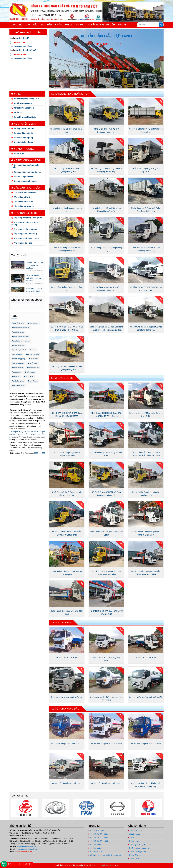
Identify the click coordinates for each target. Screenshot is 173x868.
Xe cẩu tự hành (30, 432)
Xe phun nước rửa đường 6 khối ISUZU (146, 697)
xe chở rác (26, 434)
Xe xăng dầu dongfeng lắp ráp (26, 172)
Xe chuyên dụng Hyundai (139, 845)
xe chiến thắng (33, 368)
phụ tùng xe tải (18, 385)
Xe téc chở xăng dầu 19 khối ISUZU (106, 783)
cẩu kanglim (29, 377)
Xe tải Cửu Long (136, 855)
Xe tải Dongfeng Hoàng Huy (25, 99)
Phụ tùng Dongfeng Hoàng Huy (27, 218)
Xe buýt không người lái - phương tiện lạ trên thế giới (34, 291)
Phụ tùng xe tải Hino (22, 243)
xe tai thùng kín (18, 345)
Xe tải (16, 94)
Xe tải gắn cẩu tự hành (23, 128)
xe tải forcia (32, 363)
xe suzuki (16, 372)
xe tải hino (33, 359)
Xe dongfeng (33, 323)
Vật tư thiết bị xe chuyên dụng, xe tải (105, 855)
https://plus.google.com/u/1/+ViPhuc (150, 2)
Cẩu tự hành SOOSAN (22, 202)
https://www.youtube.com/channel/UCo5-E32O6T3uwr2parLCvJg (155, 2)
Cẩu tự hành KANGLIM (23, 206)
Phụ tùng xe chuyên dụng (24, 229)
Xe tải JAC (17, 112)
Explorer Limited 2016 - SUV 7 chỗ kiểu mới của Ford (34, 265)
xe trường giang (19, 359)
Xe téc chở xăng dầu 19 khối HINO (67, 783)
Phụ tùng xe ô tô (24, 213)
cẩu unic (16, 377)
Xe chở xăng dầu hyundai (24, 181)
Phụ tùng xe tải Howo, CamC (25, 238)
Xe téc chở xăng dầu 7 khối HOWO (146, 744)
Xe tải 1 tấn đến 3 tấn (98, 834)
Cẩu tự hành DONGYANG (24, 193)
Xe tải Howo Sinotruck (23, 108)
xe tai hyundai (18, 363)
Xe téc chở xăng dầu (26, 160)
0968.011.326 (40, 453)
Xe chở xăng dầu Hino (23, 177)
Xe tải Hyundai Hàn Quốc (24, 117)
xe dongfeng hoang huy (21, 328)
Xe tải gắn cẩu (18, 323)
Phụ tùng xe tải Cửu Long (24, 234)
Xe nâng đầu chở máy (22, 133)
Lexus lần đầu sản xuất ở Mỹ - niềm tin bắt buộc (34, 278)
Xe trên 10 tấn (95, 852)
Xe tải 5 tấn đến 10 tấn (99, 841)
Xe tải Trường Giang (22, 103)
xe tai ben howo (32, 354)
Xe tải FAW (133, 859)
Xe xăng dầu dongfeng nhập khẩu (25, 166)
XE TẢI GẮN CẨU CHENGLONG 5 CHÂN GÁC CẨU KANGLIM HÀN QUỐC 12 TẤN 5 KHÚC (146, 456)
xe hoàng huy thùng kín (21, 341)
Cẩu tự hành (134, 834)
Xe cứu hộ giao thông (22, 142)
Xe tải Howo (134, 841)
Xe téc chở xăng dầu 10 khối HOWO (106, 744)
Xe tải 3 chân (95, 845)
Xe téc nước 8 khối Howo (67, 658)
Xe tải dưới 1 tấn (96, 831)
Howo (33, 350)
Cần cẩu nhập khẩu (25, 188)
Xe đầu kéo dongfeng (22, 138)
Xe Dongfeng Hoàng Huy (139, 848)
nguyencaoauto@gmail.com (161, 2)
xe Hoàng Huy (18, 332)
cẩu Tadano (33, 381)
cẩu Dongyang (18, 381)
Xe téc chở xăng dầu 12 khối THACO (67, 744)
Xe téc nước (18, 154)
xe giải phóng (18, 368)
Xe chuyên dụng (23, 124)
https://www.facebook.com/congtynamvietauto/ (145, 2)
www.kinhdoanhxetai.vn (26, 846)
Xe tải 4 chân (95, 848)
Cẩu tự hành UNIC (21, 197)
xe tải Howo (17, 354)
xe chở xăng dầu (37, 434)
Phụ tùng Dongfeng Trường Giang (25, 223)
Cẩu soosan (30, 372)
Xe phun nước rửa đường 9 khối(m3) (67, 697)
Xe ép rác (17, 434)
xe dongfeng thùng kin (21, 337)
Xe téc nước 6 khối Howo (146, 658)
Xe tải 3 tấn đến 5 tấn (98, 838)
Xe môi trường (22, 149)
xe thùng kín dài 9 (19, 350)
